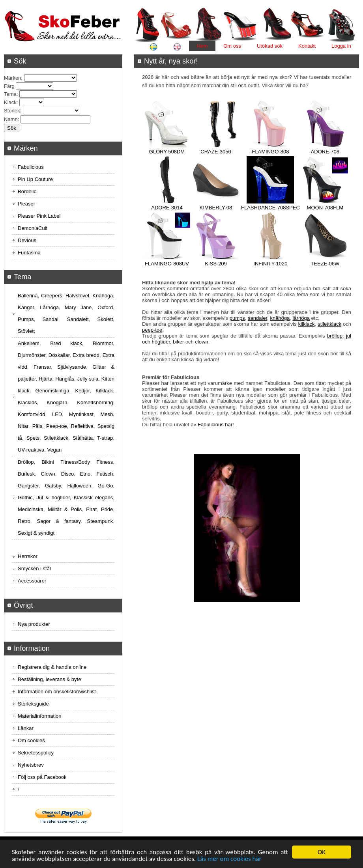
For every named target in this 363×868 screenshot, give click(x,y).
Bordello (27, 191)
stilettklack (329, 324)
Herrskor (28, 556)
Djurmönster (32, 355)
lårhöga (301, 318)
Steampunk (100, 521)
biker (178, 342)
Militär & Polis (65, 509)
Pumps (26, 319)
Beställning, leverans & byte (49, 679)
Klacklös (27, 402)
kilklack (307, 324)
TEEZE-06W (325, 264)
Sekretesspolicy (36, 753)
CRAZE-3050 (216, 152)
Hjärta (46, 379)
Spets (33, 438)
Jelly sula (88, 379)
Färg (9, 86)
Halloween (79, 486)
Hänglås (65, 379)
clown (201, 342)
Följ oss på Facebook (42, 777)
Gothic (25, 497)
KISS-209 (216, 264)
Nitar (23, 426)
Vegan (54, 450)
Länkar (26, 728)
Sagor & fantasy (58, 521)
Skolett (105, 319)
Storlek (12, 111)
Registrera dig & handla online (52, 667)
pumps (237, 318)
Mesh (107, 414)
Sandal (50, 319)
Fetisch (105, 474)
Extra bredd (86, 355)
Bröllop (26, 462)
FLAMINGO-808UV (167, 264)
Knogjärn (57, 402)
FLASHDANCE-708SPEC (270, 208)
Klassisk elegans (94, 497)
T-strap (105, 438)
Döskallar (59, 355)
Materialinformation (40, 716)
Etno (85, 474)
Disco (68, 474)
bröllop (335, 336)
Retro (24, 521)
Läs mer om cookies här (229, 859)
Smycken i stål (34, 568)
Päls (37, 426)
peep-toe (152, 330)
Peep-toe (57, 426)
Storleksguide (33, 704)
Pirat (91, 509)
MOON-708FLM (325, 208)
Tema (10, 94)
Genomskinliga (52, 391)
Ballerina (28, 296)
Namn (11, 119)
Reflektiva (82, 426)
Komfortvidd (31, 414)
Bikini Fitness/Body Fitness (77, 462)
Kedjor (82, 391)
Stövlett (26, 331)
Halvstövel (77, 296)
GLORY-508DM (167, 152)
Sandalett (78, 319)
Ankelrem (29, 343)
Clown (48, 474)
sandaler (257, 318)
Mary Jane (78, 307)
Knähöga (103, 296)
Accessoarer (32, 581)
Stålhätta (83, 438)
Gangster (28, 486)
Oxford (105, 307)
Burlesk (26, 474)
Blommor (103, 343)
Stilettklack (56, 438)
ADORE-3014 (167, 208)
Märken (12, 78)
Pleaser (26, 204)
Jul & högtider (53, 497)
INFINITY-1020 (270, 264)
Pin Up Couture (35, 179)
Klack (10, 102)
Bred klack (66, 343)
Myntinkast (81, 414)
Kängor (26, 307)
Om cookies (31, 740)
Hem (202, 46)
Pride (107, 509)
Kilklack (104, 391)
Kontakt (307, 46)
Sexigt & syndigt (36, 533)
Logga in (341, 46)
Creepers (51, 296)
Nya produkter (34, 624)
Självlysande (72, 367)
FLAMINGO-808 (270, 152)
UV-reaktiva (31, 450)
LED (57, 414)
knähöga (280, 318)
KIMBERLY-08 (216, 208)
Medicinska (31, 509)
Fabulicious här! (216, 425)
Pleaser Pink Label (39, 216)
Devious (27, 240)
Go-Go (105, 486)
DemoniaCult (33, 228)
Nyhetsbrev (31, 765)
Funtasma (29, 253)
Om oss (232, 46)
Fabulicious (31, 167)
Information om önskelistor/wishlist (57, 692)
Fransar (42, 367)
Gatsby (53, 486)
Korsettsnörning (95, 402)
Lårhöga (49, 307)
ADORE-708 (325, 152)
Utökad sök (270, 46)
